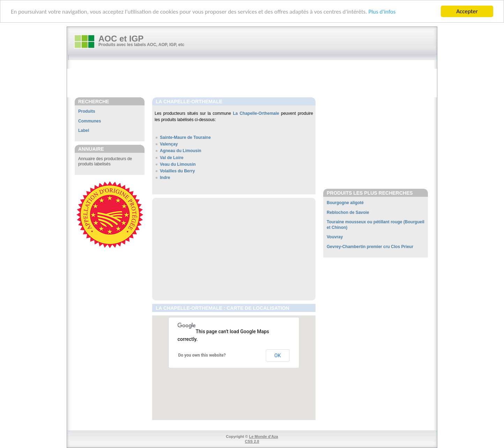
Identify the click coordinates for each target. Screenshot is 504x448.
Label (84, 130)
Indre (165, 178)
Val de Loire (172, 158)
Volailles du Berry (177, 171)
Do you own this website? (202, 355)
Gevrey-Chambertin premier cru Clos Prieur (370, 247)
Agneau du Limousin (181, 151)
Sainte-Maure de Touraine (185, 137)
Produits (87, 111)
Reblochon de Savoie (348, 212)
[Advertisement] (255, 79)
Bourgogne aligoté (345, 203)
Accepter (467, 11)
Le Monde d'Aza (263, 436)
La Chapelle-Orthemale (256, 113)
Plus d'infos (382, 12)
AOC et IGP (121, 39)
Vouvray (335, 237)
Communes (90, 121)
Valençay (169, 144)
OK (277, 356)
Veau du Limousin (178, 164)
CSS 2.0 (252, 441)
